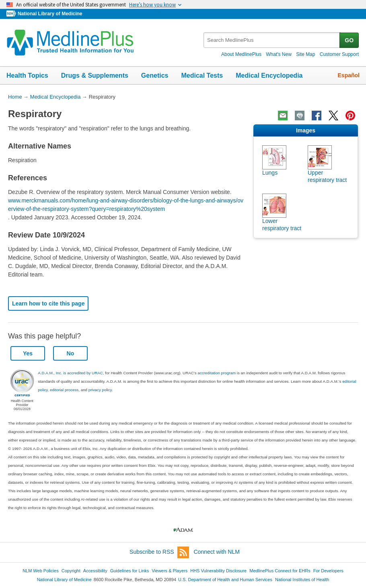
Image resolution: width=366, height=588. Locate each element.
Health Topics (27, 75)
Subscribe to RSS (159, 552)
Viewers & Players (170, 571)
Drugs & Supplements (95, 75)
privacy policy (100, 390)
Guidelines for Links (130, 571)
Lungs (270, 173)
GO (349, 40)
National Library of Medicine (50, 14)
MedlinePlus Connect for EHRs (280, 571)
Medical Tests (202, 75)
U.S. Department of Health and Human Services (225, 580)
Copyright (71, 571)
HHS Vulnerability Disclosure (218, 571)
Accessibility (95, 571)
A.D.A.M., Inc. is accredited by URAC (70, 373)
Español (349, 75)
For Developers (328, 571)
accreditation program (217, 373)
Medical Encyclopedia (269, 75)
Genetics (155, 75)
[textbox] (272, 40)
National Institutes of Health (302, 580)
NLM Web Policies (41, 571)
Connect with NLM (217, 552)
